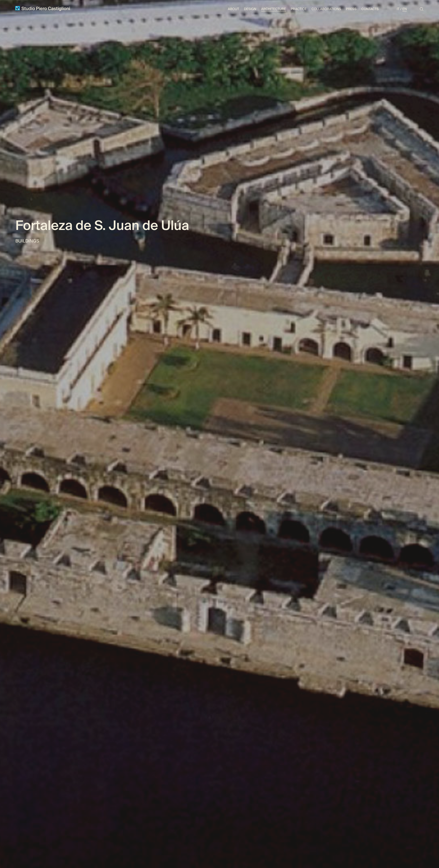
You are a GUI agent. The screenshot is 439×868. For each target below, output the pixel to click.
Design (239, 10)
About (221, 10)
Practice (291, 10)
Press (348, 10)
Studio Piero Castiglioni (45, 10)
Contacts (368, 10)
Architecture (264, 10)
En (404, 10)
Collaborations (321, 10)
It (397, 10)
